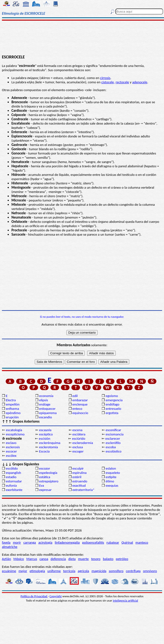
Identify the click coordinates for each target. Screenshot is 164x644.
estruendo (80, 481)
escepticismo (15, 434)
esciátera (79, 434)
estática (45, 477)
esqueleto (113, 473)
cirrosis (105, 78)
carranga (30, 542)
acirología (45, 542)
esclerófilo (113, 443)
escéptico (46, 434)
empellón (12, 404)
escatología (14, 430)
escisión (45, 439)
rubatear (113, 542)
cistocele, (108, 82)
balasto (108, 559)
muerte (83, 559)
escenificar (113, 430)
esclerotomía (48, 447)
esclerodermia (83, 443)
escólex (11, 456)
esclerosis (13, 447)
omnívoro (150, 571)
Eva (42, 485)
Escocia (44, 451)
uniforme (54, 571)
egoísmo (112, 396)
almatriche (10, 547)
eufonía (11, 485)
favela (6, 542)
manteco (142, 542)
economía (46, 396)
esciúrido (79, 439)
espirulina (80, 473)
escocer (11, 451)
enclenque (80, 404)
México (19, 559)
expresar (45, 490)
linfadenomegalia (67, 542)
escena (77, 430)
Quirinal (127, 542)
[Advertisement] (82, 37)
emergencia (114, 400)
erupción (12, 417)
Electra (11, 400)
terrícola (69, 571)
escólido (12, 468)
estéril (77, 477)
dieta (72, 559)
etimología (37, 571)
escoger (78, 451)
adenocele (140, 82)
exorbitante (14, 490)
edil (75, 396)
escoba (111, 447)
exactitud (79, 485)
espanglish (13, 473)
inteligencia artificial (125, 600)
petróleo (122, 559)
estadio (11, 477)
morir (17, 542)
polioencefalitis (93, 542)
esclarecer (113, 439)
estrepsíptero (49, 481)
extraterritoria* (83, 490)
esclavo (11, 443)
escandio (45, 417)
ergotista (112, 413)
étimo (110, 481)
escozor (45, 468)
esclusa (78, 447)
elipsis (43, 400)
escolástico (114, 451)
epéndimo (13, 413)
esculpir (78, 468)
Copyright (56, 596)
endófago (112, 404)
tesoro (96, 559)
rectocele (122, 82)
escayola (45, 430)
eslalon (111, 468)
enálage (45, 404)
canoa (44, 559)
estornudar (14, 481)
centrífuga (133, 571)
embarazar (80, 400)
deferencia (58, 559)
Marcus (32, 559)
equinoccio (80, 413)
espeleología (48, 473)
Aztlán (6, 559)
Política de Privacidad (34, 596)
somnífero (116, 571)
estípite (111, 477)
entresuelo (113, 409)
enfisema (12, 409)
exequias (112, 485)
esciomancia (115, 434)
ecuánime (9, 571)
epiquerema (48, 413)
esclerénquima (50, 443)
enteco (77, 409)
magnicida (99, 571)
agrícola (84, 571)
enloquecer (47, 409)
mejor (23, 571)
